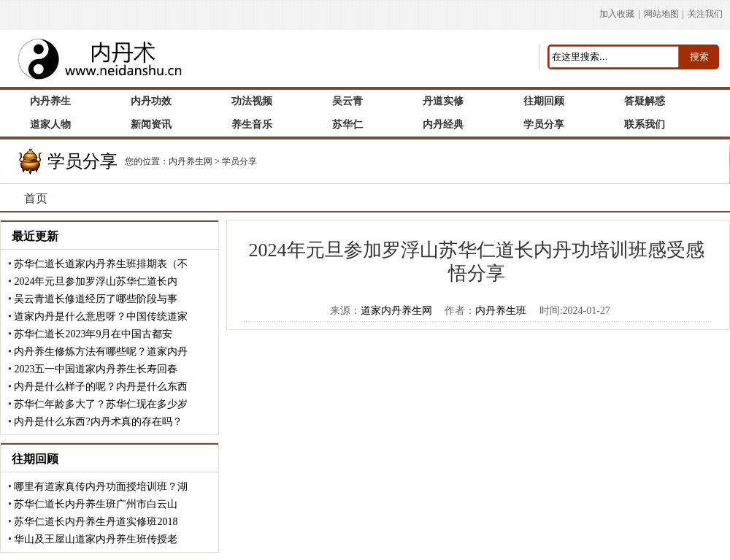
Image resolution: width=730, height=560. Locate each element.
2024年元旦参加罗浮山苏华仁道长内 (96, 281)
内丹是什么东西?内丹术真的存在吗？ (98, 422)
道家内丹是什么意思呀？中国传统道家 (101, 317)
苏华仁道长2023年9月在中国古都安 (93, 334)
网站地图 (661, 14)
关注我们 (705, 14)
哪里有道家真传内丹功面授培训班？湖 (101, 487)
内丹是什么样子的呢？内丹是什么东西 (101, 387)
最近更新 (35, 236)
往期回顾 (35, 459)
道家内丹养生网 (396, 311)
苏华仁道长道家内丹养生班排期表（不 (101, 264)
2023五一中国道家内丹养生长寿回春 (96, 369)
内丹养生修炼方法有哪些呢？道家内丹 (101, 352)
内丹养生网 (191, 161)
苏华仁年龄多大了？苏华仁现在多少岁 (101, 404)
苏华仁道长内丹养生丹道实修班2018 (96, 522)
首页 (36, 198)
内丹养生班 (501, 311)
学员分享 (239, 161)
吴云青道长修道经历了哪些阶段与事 (96, 299)
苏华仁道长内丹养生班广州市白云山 (96, 504)
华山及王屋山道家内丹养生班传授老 (96, 539)
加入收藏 (617, 14)
